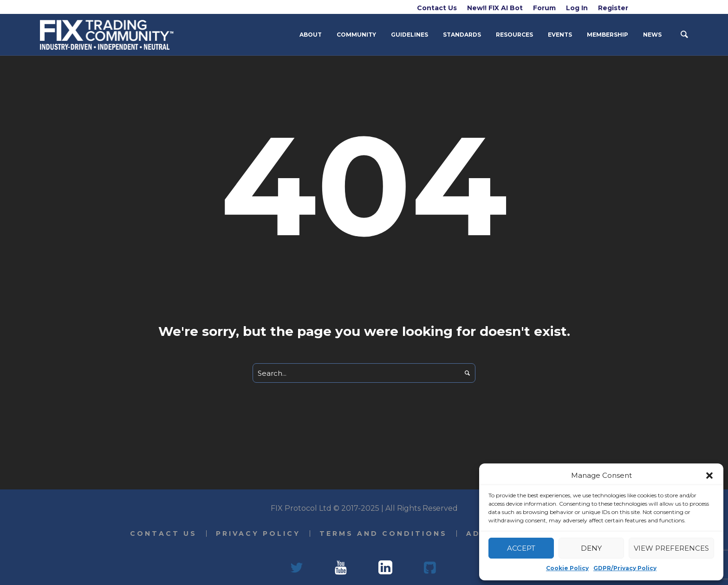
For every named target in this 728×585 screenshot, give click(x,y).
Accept (521, 548)
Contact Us (163, 534)
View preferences (671, 548)
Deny (591, 548)
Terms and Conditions (383, 534)
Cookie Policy (567, 568)
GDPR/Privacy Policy (625, 568)
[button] (709, 476)
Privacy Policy (258, 534)
